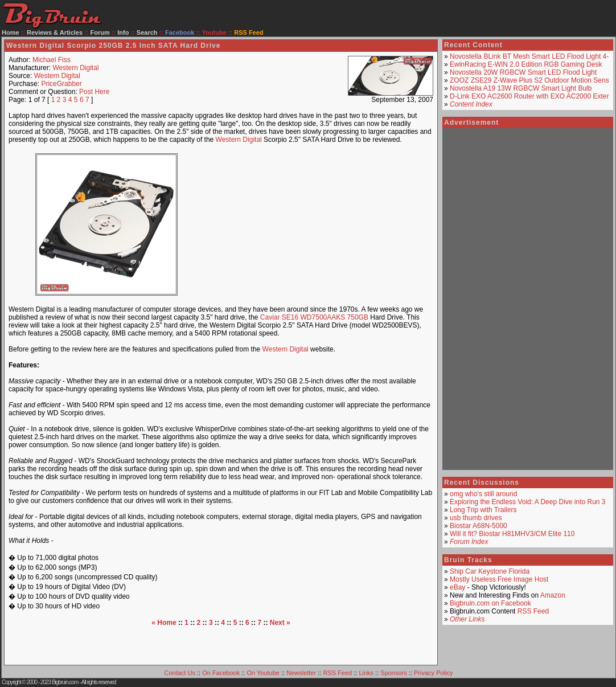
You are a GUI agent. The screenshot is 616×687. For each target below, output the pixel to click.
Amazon (553, 595)
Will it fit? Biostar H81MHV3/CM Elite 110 (512, 534)
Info (123, 32)
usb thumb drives (476, 518)
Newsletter (301, 673)
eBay (457, 587)
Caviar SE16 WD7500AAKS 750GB (314, 317)
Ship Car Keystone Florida (490, 571)
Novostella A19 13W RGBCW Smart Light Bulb (521, 88)
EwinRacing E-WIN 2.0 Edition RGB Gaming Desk (526, 64)
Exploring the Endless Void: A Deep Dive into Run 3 (528, 502)
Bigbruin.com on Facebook (490, 603)
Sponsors (393, 673)
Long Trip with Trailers (483, 510)
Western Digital (75, 68)
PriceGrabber (61, 84)
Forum (100, 32)
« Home (164, 623)
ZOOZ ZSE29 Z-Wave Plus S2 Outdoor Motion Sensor (532, 80)
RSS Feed (533, 611)
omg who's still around (483, 494)
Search (147, 32)
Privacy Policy (433, 673)
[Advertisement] (317, 224)
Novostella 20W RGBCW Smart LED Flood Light (523, 72)
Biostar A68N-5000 (479, 526)
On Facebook (221, 673)
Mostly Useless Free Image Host (499, 579)
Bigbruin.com (65, 682)
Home (11, 32)
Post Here (94, 92)
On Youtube (263, 673)
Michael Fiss (52, 60)
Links (366, 673)
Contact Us (180, 673)
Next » (280, 623)
